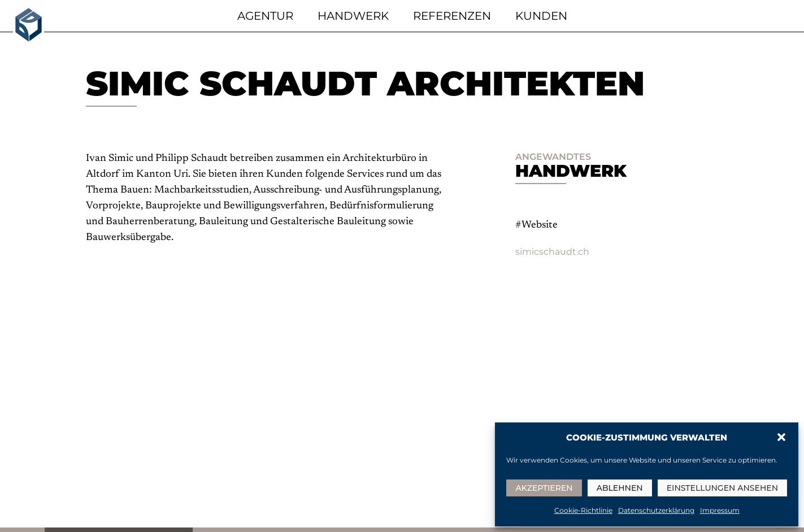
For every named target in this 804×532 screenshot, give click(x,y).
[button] (781, 437)
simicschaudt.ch (552, 252)
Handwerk (353, 16)
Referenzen (452, 16)
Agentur (265, 16)
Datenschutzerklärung (656, 510)
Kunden (541, 16)
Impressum (720, 510)
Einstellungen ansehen (722, 488)
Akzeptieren (544, 488)
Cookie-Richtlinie (583, 510)
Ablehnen (620, 488)
